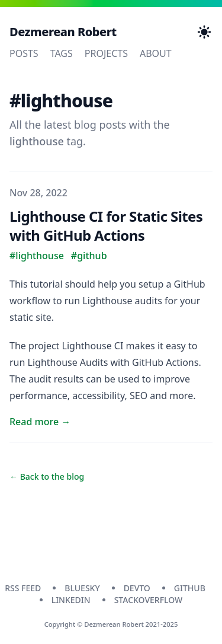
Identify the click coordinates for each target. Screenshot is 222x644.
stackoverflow (149, 600)
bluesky (82, 588)
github (190, 588)
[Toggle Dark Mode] (204, 32)
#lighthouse (37, 256)
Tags (62, 53)
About (156, 53)
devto (137, 588)
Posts (24, 53)
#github (89, 256)
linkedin (71, 600)
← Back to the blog (47, 476)
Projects (106, 53)
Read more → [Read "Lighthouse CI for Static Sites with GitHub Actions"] (40, 422)
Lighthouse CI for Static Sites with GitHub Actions (106, 226)
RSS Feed (23, 588)
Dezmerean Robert (63, 32)
